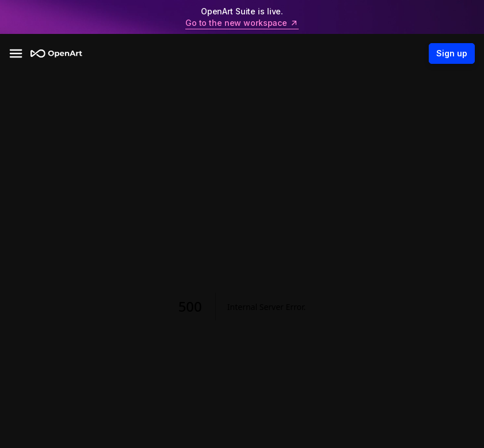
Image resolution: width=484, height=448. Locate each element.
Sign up (452, 53)
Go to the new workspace (242, 23)
